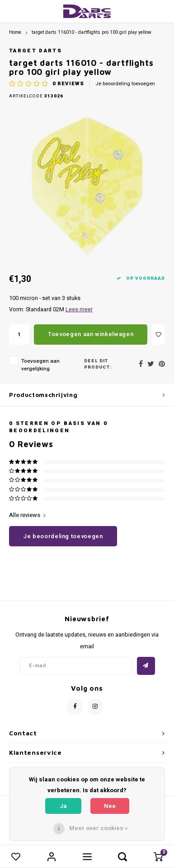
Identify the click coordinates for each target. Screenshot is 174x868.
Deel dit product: (98, 364)
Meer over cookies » (99, 828)
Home (15, 32)
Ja (63, 806)
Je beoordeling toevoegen (125, 84)
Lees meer (79, 309)
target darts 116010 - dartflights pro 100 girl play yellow (92, 32)
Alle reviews (27, 515)
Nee (110, 806)
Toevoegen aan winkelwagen (91, 334)
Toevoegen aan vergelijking (40, 365)
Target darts (35, 51)
